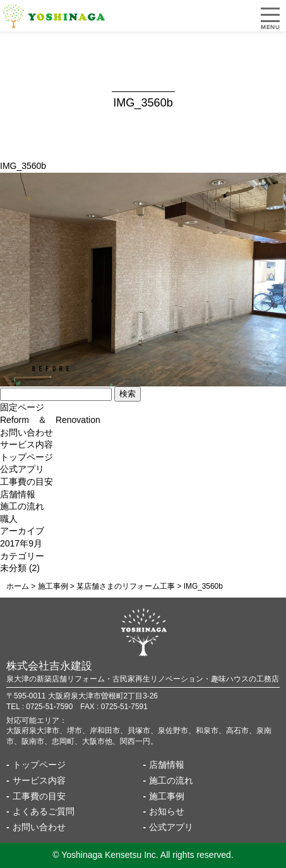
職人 (9, 519)
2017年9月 (21, 543)
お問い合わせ (27, 432)
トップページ (27, 457)
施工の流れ (22, 506)
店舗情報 (18, 494)
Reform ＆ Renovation (50, 420)
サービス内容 (27, 444)
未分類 (13, 568)
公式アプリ (22, 469)
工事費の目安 (27, 482)
